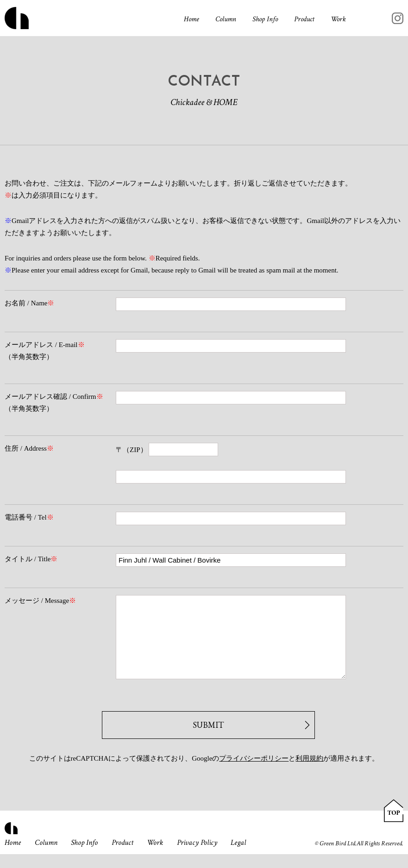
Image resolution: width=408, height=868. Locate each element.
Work (338, 19)
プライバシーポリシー (254, 772)
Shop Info (265, 19)
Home (191, 19)
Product (304, 19)
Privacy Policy (197, 856)
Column (226, 19)
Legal (238, 856)
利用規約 (309, 772)
